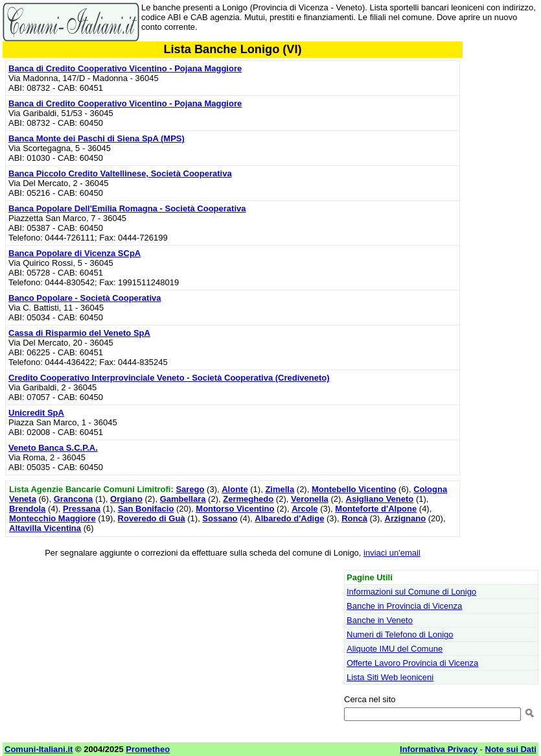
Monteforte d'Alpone (376, 509)
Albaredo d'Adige (289, 518)
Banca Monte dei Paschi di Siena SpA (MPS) (97, 138)
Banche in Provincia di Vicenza (404, 606)
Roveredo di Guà (152, 518)
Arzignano (406, 518)
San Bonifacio (146, 509)
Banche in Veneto (380, 620)
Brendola (27, 509)
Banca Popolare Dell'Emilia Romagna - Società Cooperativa (127, 208)
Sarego (190, 489)
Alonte (235, 489)
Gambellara (183, 499)
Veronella (310, 499)
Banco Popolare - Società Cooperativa (85, 298)
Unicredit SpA (36, 413)
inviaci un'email (392, 553)
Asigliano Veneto (380, 499)
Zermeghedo (248, 499)
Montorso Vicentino (235, 509)
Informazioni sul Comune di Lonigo (411, 592)
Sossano (220, 518)
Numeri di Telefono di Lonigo (400, 634)
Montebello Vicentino (354, 489)
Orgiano (126, 499)
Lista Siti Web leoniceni (390, 677)
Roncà (354, 518)
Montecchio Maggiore (52, 518)
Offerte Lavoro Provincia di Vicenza (412, 663)
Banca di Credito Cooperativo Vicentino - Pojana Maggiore (125, 68)
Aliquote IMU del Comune (395, 649)
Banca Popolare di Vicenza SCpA (75, 253)
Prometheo (148, 749)
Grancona (74, 499)
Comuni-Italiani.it (39, 749)
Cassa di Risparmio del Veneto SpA (79, 333)
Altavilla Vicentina (45, 528)
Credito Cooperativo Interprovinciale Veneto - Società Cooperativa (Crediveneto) (169, 378)
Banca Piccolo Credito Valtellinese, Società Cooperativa (120, 173)
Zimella (280, 489)
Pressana (82, 509)
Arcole (305, 509)
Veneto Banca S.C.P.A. (53, 448)
